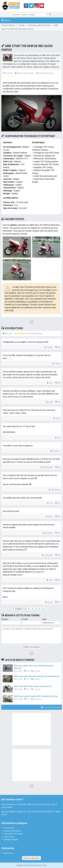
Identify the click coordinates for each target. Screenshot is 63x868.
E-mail (25, 619)
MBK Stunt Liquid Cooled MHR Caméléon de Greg (36, 696)
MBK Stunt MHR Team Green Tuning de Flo (33, 686)
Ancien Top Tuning (51, 707)
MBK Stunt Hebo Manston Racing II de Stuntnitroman (37, 676)
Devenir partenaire (31, 858)
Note (44, 619)
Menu (6, 20)
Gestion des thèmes (12, 831)
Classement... (9, 853)
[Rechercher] (50, 15)
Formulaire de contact (13, 834)
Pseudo (5, 619)
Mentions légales (11, 839)
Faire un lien (9, 837)
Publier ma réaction (31, 647)
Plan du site (9, 828)
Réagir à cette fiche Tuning (22, 615)
